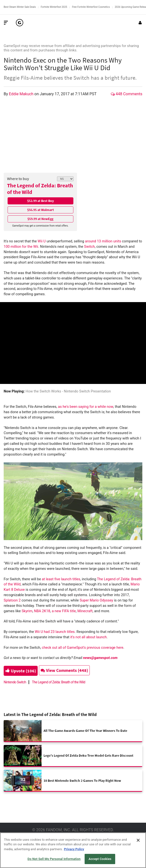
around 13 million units (103, 241)
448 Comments (127, 94)
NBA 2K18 (42, 611)
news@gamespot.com (100, 658)
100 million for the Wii (21, 247)
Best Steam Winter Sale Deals (20, 7)
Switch (90, 247)
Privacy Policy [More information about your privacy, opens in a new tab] (74, 849)
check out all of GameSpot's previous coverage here (83, 648)
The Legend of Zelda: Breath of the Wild (40, 189)
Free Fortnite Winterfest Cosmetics (91, 7)
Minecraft (85, 611)
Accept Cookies (100, 859)
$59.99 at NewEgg (40, 219)
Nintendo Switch (15, 682)
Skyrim (27, 611)
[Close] (138, 840)
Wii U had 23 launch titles (55, 632)
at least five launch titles (61, 579)
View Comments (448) (64, 670)
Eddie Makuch (22, 94)
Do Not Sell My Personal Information (54, 859)
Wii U (42, 241)
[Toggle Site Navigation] (6, 23)
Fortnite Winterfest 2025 (54, 7)
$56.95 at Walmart (40, 210)
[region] (73, 850)
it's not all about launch (88, 637)
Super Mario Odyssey (96, 600)
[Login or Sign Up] (140, 23)
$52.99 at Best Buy (40, 201)
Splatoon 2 (12, 600)
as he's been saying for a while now (86, 407)
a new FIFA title (64, 611)
